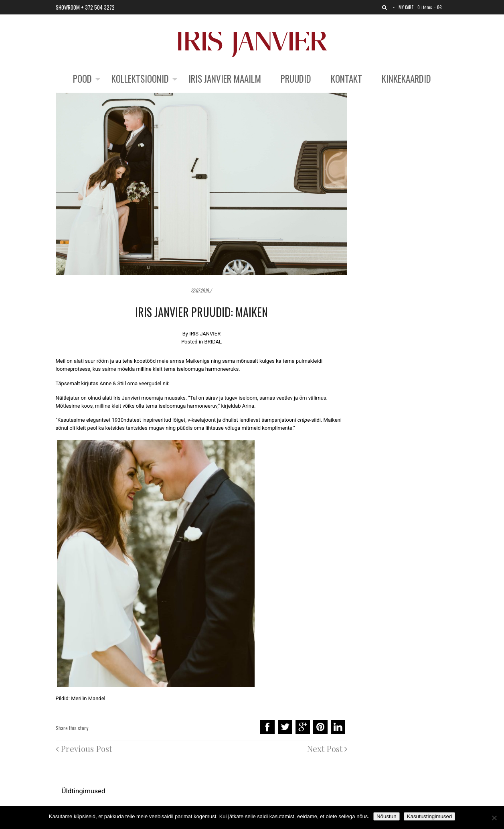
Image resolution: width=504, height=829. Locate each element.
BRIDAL (213, 342)
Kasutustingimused (430, 816)
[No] (494, 818)
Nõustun (387, 816)
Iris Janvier (126, 398)
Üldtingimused (84, 791)
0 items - (430, 7)
